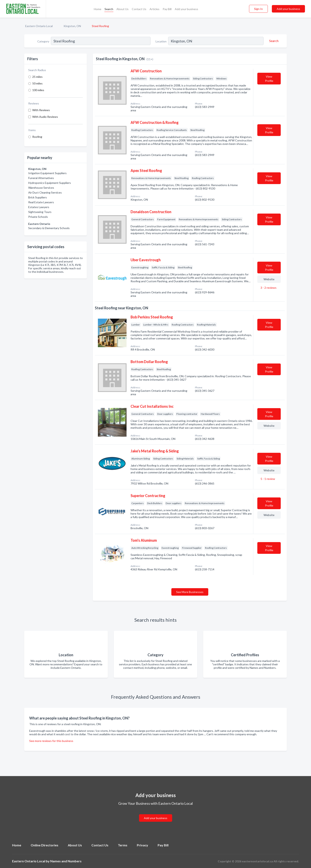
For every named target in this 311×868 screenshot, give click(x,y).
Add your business (186, 9)
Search (109, 9)
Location (161, 41)
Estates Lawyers (39, 207)
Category (43, 41)
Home (98, 9)
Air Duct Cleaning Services (45, 192)
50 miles (37, 83)
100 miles (38, 90)
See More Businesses (190, 592)
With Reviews (41, 110)
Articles (154, 9)
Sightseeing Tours (40, 212)
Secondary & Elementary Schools (49, 228)
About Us (123, 9)
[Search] (273, 41)
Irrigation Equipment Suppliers (47, 173)
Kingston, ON (72, 26)
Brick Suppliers (38, 197)
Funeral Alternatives (41, 178)
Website (269, 279)
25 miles (37, 77)
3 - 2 (268, 288)
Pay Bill (167, 9)
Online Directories (45, 845)
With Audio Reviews (45, 117)
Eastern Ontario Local (39, 26)
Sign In (258, 9)
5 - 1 (268, 479)
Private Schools (38, 217)
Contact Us (139, 9)
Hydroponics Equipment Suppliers (50, 183)
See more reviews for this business (51, 741)
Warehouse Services (41, 188)
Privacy (142, 845)
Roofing (37, 137)
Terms (123, 845)
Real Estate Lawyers (41, 202)
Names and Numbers (66, 861)
